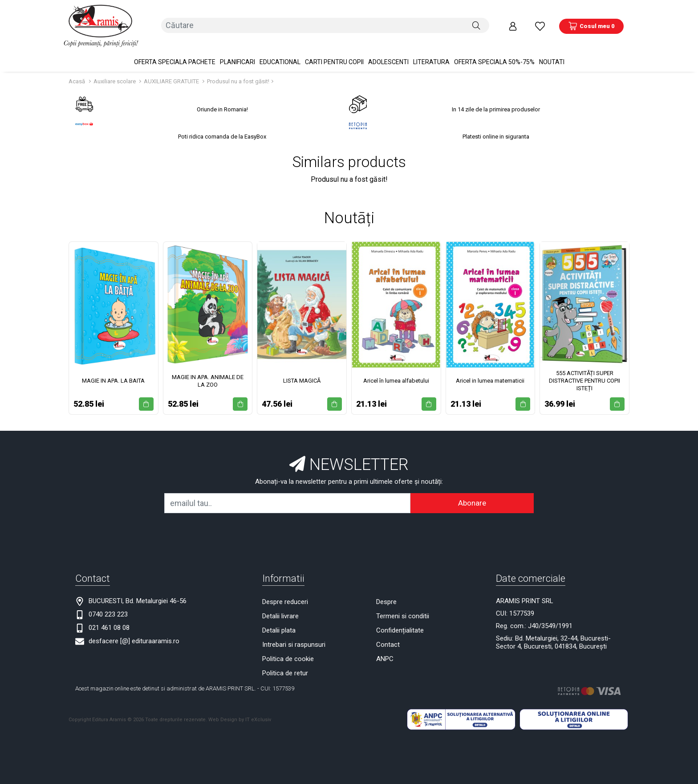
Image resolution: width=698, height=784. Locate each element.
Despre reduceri (285, 593)
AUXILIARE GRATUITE (172, 73)
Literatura (431, 53)
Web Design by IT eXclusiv (240, 711)
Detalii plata (279, 622)
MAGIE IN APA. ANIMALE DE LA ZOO (208, 372)
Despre (386, 593)
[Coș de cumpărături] (591, 22)
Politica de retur (285, 665)
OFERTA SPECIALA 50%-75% (494, 53)
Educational (280, 53)
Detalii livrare (280, 608)
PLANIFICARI (237, 53)
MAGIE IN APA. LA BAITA (113, 372)
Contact (388, 636)
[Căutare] (476, 22)
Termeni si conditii (403, 608)
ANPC (385, 650)
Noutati (552, 53)
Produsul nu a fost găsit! (238, 73)
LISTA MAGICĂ (302, 372)
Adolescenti (388, 53)
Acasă (77, 73)
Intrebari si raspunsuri (294, 636)
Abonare (472, 494)
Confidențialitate (400, 622)
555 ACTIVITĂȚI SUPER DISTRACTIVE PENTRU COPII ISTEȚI (584, 372)
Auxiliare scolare (115, 73)
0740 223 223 (108, 606)
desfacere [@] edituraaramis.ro (134, 633)
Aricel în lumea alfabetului (396, 372)
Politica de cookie (288, 650)
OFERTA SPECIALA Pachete (175, 53)
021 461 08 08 (109, 619)
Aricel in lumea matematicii (490, 372)
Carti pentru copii (334, 53)
